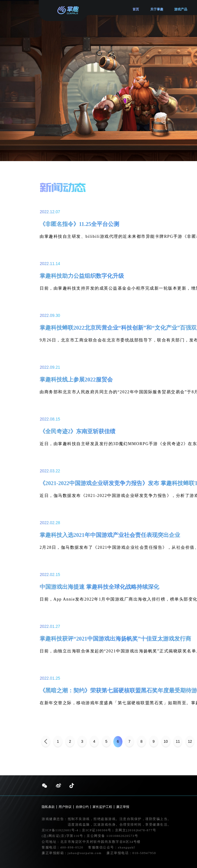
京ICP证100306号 (97, 830)
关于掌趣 (157, 9)
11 (178, 742)
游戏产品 (181, 9)
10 (166, 742)
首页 (136, 9)
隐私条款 (48, 807)
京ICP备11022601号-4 (60, 830)
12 (190, 742)
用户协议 (65, 807)
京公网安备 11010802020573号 (112, 836)
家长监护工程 (102, 807)
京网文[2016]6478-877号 (135, 830)
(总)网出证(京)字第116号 (62, 836)
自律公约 (82, 807)
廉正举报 (123, 807)
